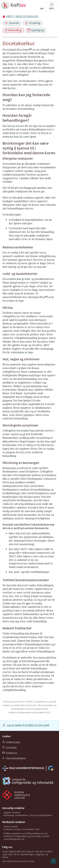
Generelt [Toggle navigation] (12, 23)
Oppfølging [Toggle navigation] (36, 30)
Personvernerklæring (14, 758)
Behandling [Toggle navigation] (13, 30)
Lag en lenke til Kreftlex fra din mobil (28, 725)
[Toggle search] (42, 7)
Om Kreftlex (10, 747)
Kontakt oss (10, 753)
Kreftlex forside (11, 742)
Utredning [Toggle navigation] (33, 23)
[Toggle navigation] (52, 6)
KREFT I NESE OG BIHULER (22, 16)
